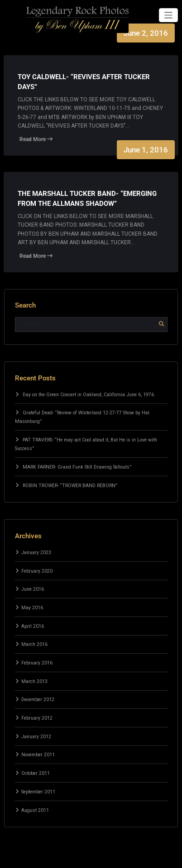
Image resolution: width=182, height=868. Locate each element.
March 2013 (34, 681)
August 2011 (35, 810)
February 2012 (37, 718)
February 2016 (37, 663)
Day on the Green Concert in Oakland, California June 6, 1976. (89, 395)
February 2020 (37, 571)
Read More (36, 139)
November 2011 (38, 755)
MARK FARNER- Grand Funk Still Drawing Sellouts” (77, 467)
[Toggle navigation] (169, 15)
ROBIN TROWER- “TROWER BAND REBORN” (70, 486)
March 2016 (34, 644)
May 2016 (32, 608)
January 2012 (36, 737)
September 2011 (38, 792)
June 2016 (33, 589)
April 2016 (33, 626)
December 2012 (38, 700)
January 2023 (36, 553)
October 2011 (36, 773)
